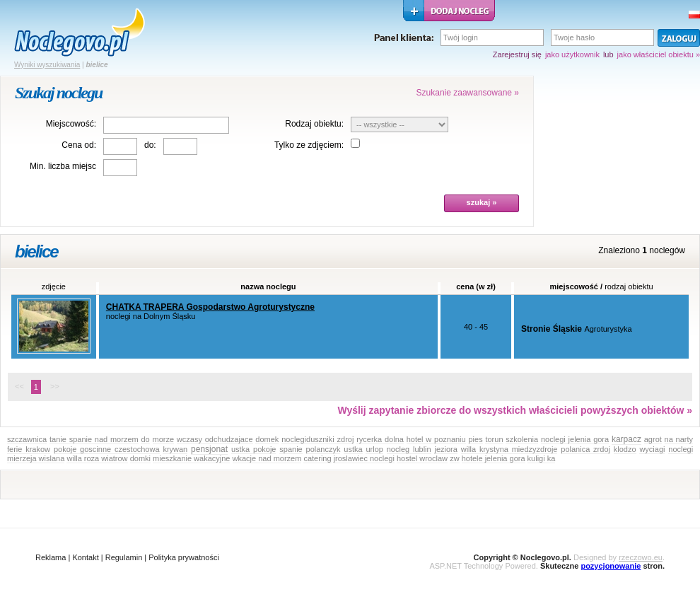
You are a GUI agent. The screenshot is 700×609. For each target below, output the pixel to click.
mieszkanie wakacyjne (191, 458)
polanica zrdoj (585, 449)
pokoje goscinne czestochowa (107, 449)
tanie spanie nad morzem (94, 439)
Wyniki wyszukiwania (47, 65)
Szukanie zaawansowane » (468, 93)
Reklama (51, 557)
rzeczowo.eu (641, 557)
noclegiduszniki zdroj (317, 439)
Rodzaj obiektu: (314, 124)
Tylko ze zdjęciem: (309, 145)
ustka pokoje (254, 449)
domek (267, 439)
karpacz (626, 439)
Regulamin (124, 557)
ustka (353, 449)
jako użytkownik (572, 54)
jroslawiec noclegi (364, 458)
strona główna (80, 33)
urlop (374, 449)
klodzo (625, 449)
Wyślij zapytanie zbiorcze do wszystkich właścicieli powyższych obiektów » (515, 410)
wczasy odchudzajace (215, 439)
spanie (291, 449)
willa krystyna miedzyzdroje (509, 449)
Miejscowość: (71, 124)
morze (164, 439)
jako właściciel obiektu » (659, 54)
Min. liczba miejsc (63, 166)
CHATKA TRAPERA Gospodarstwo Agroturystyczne (210, 307)
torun (494, 439)
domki (140, 458)
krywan (175, 449)
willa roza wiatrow (97, 458)
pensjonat (209, 449)
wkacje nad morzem (267, 458)
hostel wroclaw (422, 458)
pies (475, 439)
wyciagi (652, 449)
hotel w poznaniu (436, 439)
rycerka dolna (380, 439)
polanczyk (323, 449)
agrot (653, 439)
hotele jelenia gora (494, 458)
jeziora (445, 449)
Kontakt (85, 557)
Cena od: (79, 145)
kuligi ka (542, 458)
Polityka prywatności (184, 557)
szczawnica (27, 439)
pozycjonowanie (611, 566)
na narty (679, 439)
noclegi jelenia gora (575, 439)
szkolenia (522, 439)
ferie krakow (29, 449)
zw (454, 458)
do (145, 439)
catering (317, 458)
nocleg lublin (409, 449)
